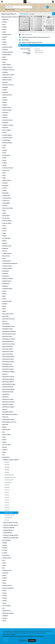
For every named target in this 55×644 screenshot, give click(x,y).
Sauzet (4, 437)
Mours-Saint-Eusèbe (7, 143)
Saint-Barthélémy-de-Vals (9, 326)
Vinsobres (5, 618)
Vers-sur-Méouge (6, 606)
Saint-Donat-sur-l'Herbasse (9, 339)
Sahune (4, 309)
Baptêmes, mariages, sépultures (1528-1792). (14, 460)
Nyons (4, 148)
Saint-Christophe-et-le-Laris (9, 334)
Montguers (5, 100)
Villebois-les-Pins (7, 611)
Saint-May (5, 374)
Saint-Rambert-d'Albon (8, 392)
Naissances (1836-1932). (9, 528)
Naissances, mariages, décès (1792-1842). (13, 525)
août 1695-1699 (8, 482)
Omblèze (5, 150)
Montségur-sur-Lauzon (8, 125)
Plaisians (5, 191)
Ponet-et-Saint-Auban (8, 208)
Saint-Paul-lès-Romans (8, 387)
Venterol (5, 593)
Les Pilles (5, 188)
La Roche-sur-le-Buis (7, 269)
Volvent (4, 621)
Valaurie (4, 576)
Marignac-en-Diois (7, 35)
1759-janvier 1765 (8, 513)
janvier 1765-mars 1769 (10, 515)
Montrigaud (5, 123)
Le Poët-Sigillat (6, 203)
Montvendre (5, 128)
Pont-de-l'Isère (6, 218)
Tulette (4, 565)
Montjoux (5, 103)
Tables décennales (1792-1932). (11, 523)
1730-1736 (7, 498)
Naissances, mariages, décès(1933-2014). (13, 535)
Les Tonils (5, 550)
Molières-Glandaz (7, 65)
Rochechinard (6, 276)
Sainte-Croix (5, 417)
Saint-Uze (5, 409)
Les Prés (4, 231)
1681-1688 (7, 470)
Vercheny (5, 596)
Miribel (4, 57)
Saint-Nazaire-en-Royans (8, 379)
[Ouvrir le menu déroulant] (2, 2)
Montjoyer (5, 105)
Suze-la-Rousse (6, 457)
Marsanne (5, 37)
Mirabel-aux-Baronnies (8, 52)
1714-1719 (7, 493)
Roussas (4, 299)
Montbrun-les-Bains (7, 80)
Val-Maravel (5, 573)
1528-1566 (7, 462)
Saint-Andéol (6, 316)
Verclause (5, 598)
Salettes (4, 427)
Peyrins (4, 173)
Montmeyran (6, 113)
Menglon (5, 42)
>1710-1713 (7, 490)
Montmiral (5, 115)
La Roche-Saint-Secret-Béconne (10, 264)
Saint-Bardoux (6, 324)
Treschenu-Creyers (7, 558)
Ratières (4, 241)
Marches (4, 30)
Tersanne (5, 545)
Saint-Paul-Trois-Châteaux (9, 389)
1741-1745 (7, 503)
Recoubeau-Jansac (7, 246)
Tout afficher (24, 14)
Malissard (5, 22)
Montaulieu (5, 72)
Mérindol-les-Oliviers (7, 47)
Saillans (4, 311)
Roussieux (5, 304)
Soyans (4, 452)
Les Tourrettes (6, 555)
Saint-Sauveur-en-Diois (8, 399)
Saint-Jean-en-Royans (8, 347)
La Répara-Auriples (7, 253)
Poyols (4, 226)
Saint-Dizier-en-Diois (7, 337)
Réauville (5, 243)
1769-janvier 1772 (8, 518)
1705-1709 (7, 487)
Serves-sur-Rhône (7, 445)
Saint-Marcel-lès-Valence (8, 362)
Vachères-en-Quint (7, 571)
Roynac (4, 306)
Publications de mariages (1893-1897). (12, 538)
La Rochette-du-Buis (7, 289)
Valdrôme (5, 578)
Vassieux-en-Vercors (7, 586)
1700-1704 (7, 485)
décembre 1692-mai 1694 (10, 477)
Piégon (4, 178)
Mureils (4, 145)
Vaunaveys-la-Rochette (8, 588)
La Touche (5, 553)
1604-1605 (7, 465)
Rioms (4, 259)
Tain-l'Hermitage (6, 540)
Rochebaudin (6, 271)
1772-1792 (7, 520)
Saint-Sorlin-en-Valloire (8, 404)
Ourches (4, 158)
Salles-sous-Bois (6, 430)
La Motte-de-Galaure (7, 138)
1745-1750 (7, 505)
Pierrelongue (5, 186)
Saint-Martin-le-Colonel (8, 369)
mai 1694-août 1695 (9, 480)
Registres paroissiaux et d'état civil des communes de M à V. (15, 17)
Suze (4, 455)
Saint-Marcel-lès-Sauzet (8, 359)
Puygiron (5, 236)
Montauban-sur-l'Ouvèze (8, 70)
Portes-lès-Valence (7, 223)
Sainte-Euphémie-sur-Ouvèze (9, 422)
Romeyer (5, 294)
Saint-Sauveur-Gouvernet (8, 402)
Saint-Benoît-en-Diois (8, 329)
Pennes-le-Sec (6, 170)
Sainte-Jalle (5, 425)
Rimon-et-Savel (6, 256)
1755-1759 (7, 510)
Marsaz (4, 40)
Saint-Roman (6, 397)
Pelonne (4, 165)
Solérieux (5, 447)
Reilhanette (5, 248)
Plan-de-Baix (6, 193)
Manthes (5, 27)
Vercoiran (5, 601)
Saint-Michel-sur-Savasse (8, 377)
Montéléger (5, 87)
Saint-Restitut (6, 394)
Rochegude (5, 286)
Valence (4, 581)
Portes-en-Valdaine (7, 221)
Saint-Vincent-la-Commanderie (10, 415)
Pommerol (5, 206)
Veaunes (5, 591)
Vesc (4, 608)
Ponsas (4, 211)
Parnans (4, 160)
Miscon (4, 62)
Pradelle (4, 228)
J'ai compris (32, 640)
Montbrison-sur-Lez (7, 77)
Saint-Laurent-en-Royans (8, 357)
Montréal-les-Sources (7, 120)
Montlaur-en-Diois (7, 108)
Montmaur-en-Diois (7, 110)
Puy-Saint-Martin (7, 238)
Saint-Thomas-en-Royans (8, 407)
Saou (4, 432)
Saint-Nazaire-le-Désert (8, 382)
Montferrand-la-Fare (7, 95)
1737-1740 (7, 500)
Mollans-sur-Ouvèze (7, 67)
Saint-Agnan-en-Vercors (8, 314)
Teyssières (5, 548)
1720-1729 (7, 495)
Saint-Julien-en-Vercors (8, 352)
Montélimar (5, 92)
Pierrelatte (5, 183)
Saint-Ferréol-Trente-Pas (8, 342)
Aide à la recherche (11, 9)
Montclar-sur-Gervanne (8, 85)
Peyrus (4, 175)
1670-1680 (7, 467)
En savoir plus (23, 640)
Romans (4, 291)
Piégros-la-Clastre (7, 181)
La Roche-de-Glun (7, 261)
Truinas (4, 563)
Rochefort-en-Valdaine (8, 279)
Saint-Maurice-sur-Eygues (9, 372)
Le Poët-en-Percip (7, 198)
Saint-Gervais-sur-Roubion (9, 344)
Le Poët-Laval (6, 201)
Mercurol (5, 45)
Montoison (5, 118)
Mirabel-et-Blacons (7, 55)
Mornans (5, 133)
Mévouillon (5, 50)
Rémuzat (5, 251)
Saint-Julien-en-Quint (8, 349)
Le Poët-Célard (6, 196)
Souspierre (5, 450)
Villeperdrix (5, 616)
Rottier (4, 296)
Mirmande (5, 60)
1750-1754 (7, 508)
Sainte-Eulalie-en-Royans (8, 420)
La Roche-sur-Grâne (7, 266)
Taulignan (5, 543)
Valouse (4, 583)
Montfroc (5, 97)
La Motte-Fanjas (6, 140)
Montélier (5, 90)
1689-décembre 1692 (9, 475)
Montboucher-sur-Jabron (8, 75)
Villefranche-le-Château (8, 613)
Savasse (4, 440)
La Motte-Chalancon (7, 135)
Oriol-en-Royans (6, 155)
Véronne (4, 603)
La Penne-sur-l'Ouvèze (8, 168)
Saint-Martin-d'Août (7, 364)
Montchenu (5, 82)
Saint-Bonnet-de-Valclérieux (9, 331)
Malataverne (5, 19)
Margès (4, 32)
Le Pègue (5, 163)
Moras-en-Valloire (7, 130)
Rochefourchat (6, 284)
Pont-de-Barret (6, 216)
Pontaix (4, 213)
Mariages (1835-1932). (9, 530)
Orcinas (4, 153)
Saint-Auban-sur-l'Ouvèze (9, 319)
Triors (4, 560)
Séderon (4, 442)
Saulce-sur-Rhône (7, 435)
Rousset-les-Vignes (7, 301)
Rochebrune (5, 274)
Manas (4, 25)
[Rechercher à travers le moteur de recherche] (19, 7)
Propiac (4, 233)
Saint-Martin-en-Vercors (8, 367)
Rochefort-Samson (7, 281)
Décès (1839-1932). (8, 533)
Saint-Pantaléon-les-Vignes (9, 384)
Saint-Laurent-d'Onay (8, 354)
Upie (4, 568)
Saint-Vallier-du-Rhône (8, 412)
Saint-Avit (5, 321)
